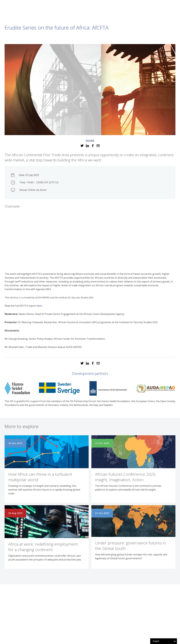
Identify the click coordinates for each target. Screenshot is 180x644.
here (39, 306)
